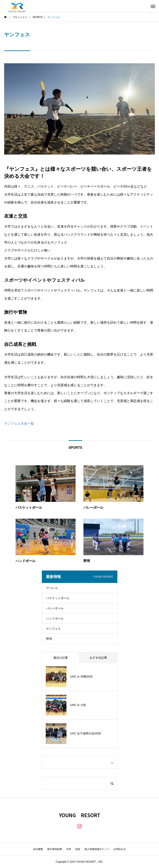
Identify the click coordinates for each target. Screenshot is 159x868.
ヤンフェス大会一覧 (19, 424)
